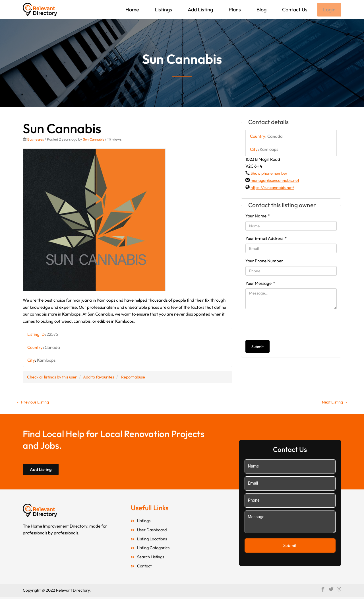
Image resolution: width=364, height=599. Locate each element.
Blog (261, 10)
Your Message (260, 284)
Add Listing (200, 10)
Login (329, 10)
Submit (258, 347)
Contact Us (294, 10)
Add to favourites (102, 377)
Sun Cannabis (94, 140)
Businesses (36, 140)
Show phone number (270, 174)
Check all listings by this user (53, 377)
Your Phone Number (264, 261)
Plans (234, 10)
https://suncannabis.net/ (273, 188)
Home (132, 10)
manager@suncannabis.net (276, 181)
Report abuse (138, 377)
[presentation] (289, 325)
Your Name (258, 216)
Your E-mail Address (266, 239)
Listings (163, 10)
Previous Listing (33, 403)
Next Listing (334, 403)
